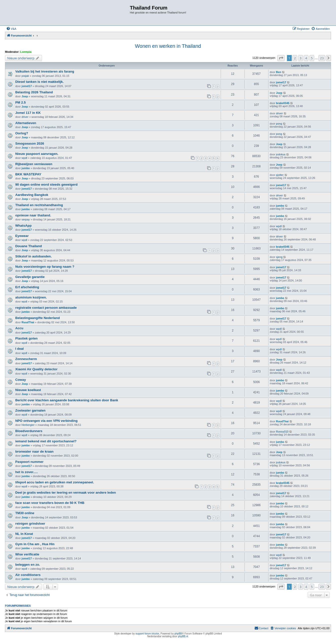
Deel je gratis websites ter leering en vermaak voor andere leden (66, 493)
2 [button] (295, 58)
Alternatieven (26, 123)
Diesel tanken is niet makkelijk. (40, 82)
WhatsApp (23, 226)
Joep (25, 96)
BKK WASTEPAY (28, 174)
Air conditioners (28, 575)
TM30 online (25, 513)
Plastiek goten (26, 338)
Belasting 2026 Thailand (34, 92)
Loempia (26, 52)
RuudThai (28, 322)
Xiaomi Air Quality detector (36, 369)
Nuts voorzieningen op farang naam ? (45, 267)
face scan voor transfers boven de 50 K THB (50, 503)
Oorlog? (22, 133)
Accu (19, 328)
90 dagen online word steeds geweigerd (46, 185)
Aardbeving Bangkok (32, 195)
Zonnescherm (26, 359)
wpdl (24, 158)
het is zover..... (27, 472)
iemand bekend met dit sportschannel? (46, 441)
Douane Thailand (29, 246)
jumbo (26, 168)
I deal (20, 349)
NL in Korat (24, 534)
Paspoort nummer (29, 462)
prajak (25, 76)
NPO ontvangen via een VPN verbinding (46, 421)
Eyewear (22, 236)
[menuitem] (11, 29)
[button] (281, 58)
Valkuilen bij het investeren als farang (45, 71)
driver (25, 117)
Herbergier (28, 425)
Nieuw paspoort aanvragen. (37, 154)
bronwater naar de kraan (34, 451)
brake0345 (283, 103)
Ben (279, 72)
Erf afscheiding (27, 287)
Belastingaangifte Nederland (38, 318)
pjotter (280, 175)
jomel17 (27, 86)
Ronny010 (282, 432)
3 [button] (301, 58)
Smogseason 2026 (30, 143)
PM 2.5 (21, 102)
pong (279, 124)
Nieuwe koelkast (28, 390)
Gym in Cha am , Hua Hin (35, 544)
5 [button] (312, 58)
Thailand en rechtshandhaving (39, 205)
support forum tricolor (147, 634)
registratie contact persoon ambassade (46, 308)
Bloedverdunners (29, 431)
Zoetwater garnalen (30, 410)
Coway (21, 380)
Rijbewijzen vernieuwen (34, 164)
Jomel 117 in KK (28, 113)
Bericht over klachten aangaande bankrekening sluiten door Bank (67, 400)
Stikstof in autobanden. (34, 256)
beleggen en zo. (28, 565)
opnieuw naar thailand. (33, 215)
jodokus (281, 154)
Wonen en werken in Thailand (168, 46)
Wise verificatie (27, 554)
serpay (26, 219)
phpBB (178, 634)
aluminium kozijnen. (31, 297)
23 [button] (322, 58)
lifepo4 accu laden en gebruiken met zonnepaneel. (55, 482)
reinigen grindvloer (30, 524)
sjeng (279, 257)
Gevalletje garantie (30, 277)
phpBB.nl (183, 636)
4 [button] (306, 58)
